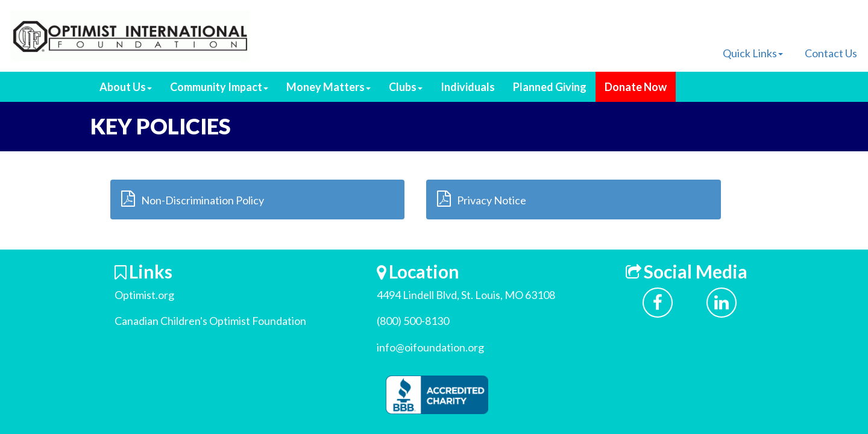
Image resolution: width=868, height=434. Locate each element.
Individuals (468, 87)
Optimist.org (144, 295)
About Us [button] (126, 87)
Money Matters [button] (329, 87)
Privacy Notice (482, 199)
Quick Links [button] (753, 53)
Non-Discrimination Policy (193, 199)
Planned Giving (550, 87)
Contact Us (831, 53)
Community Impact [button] (219, 87)
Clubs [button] (406, 87)
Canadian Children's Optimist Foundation (210, 321)
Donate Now (636, 87)
